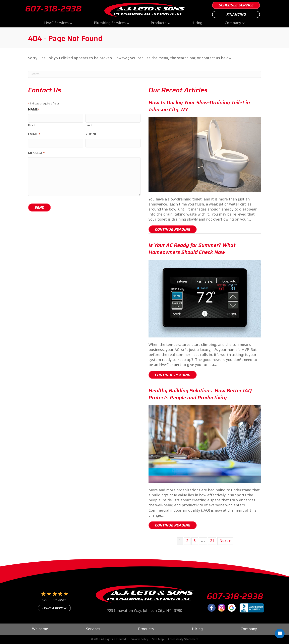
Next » (225, 541)
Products (159, 23)
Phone (91, 134)
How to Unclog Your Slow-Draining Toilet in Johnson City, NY (199, 106)
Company (233, 23)
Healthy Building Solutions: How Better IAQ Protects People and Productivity (200, 394)
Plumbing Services (110, 23)
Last (89, 125)
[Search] (144, 74)
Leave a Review (54, 608)
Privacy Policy (139, 640)
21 (212, 541)
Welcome (40, 629)
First (32, 125)
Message (36, 152)
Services (93, 629)
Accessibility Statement (183, 640)
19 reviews (58, 600)
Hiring (197, 23)
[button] (71, 23)
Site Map (158, 640)
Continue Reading (176, 229)
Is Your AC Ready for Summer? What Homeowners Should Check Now (192, 249)
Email (34, 134)
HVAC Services (56, 23)
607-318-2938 (53, 9)
